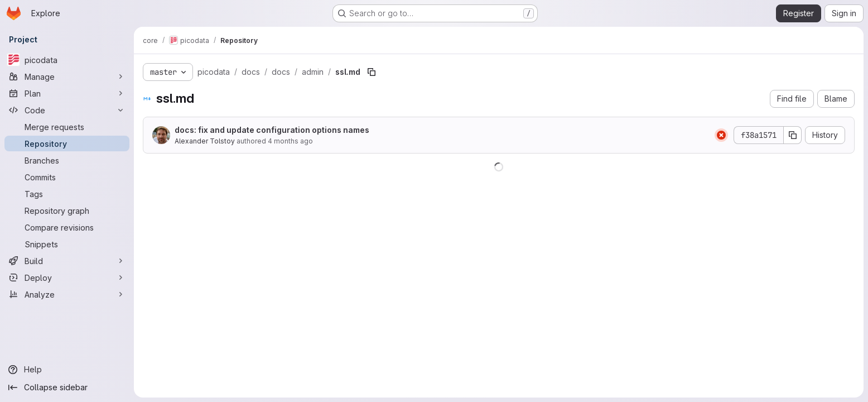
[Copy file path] (372, 72)
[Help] (67, 370)
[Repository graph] (67, 210)
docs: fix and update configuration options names (272, 130)
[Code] (67, 110)
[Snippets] (67, 244)
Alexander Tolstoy (205, 141)
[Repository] (67, 143)
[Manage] (67, 76)
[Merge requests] (67, 127)
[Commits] (67, 177)
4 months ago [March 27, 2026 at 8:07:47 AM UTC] (290, 141)
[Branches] (67, 160)
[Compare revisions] (67, 227)
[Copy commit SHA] (793, 135)
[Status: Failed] (721, 135)
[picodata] (67, 60)
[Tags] (67, 194)
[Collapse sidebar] (67, 387)
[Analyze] (67, 294)
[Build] (67, 261)
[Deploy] (67, 277)
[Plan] (67, 93)
